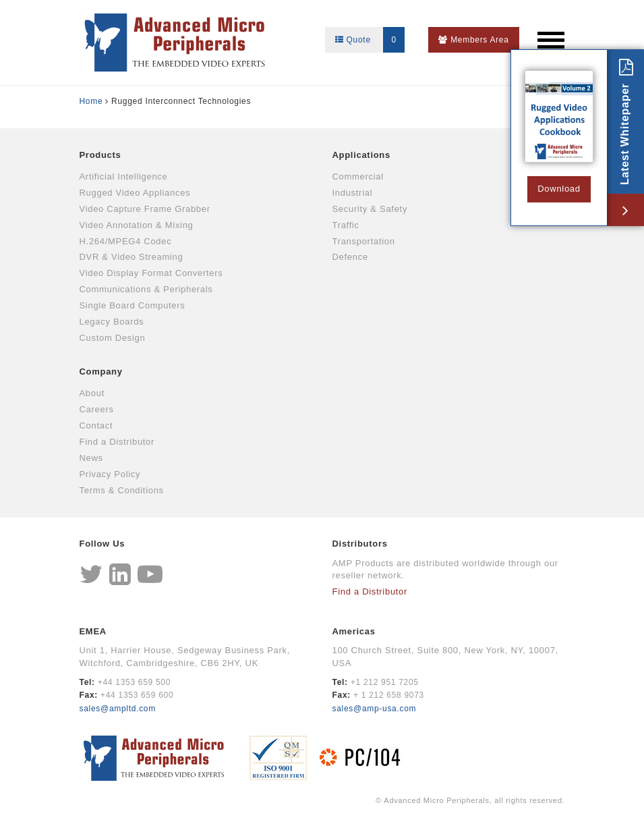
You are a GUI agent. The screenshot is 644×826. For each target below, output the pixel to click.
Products (100, 155)
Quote (370, 40)
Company (101, 371)
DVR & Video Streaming (131, 257)
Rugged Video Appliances (135, 193)
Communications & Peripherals (146, 289)
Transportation (364, 241)
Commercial (358, 176)
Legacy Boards (112, 322)
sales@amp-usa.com (375, 709)
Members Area (473, 40)
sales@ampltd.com (118, 709)
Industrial (353, 193)
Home (91, 101)
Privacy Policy (110, 474)
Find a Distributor (117, 442)
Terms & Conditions (122, 490)
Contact (96, 425)
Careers (97, 409)
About (92, 393)
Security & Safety (370, 209)
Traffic (346, 225)
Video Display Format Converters (151, 273)
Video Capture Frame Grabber (145, 209)
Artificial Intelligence (124, 176)
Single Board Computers (133, 305)
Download (559, 189)
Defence (350, 257)
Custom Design (113, 338)
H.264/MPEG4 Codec (126, 241)
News (91, 458)
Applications (361, 155)
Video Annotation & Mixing (137, 225)
